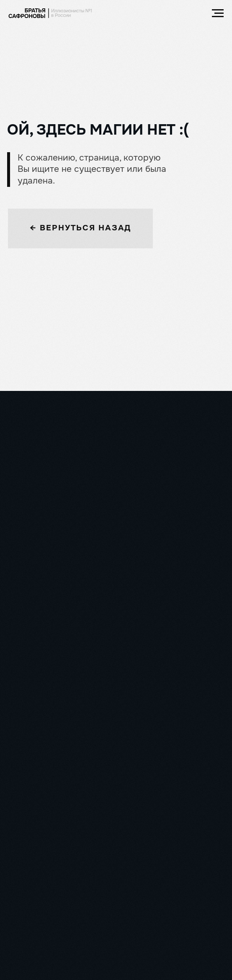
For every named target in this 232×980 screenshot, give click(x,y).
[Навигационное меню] (218, 13)
